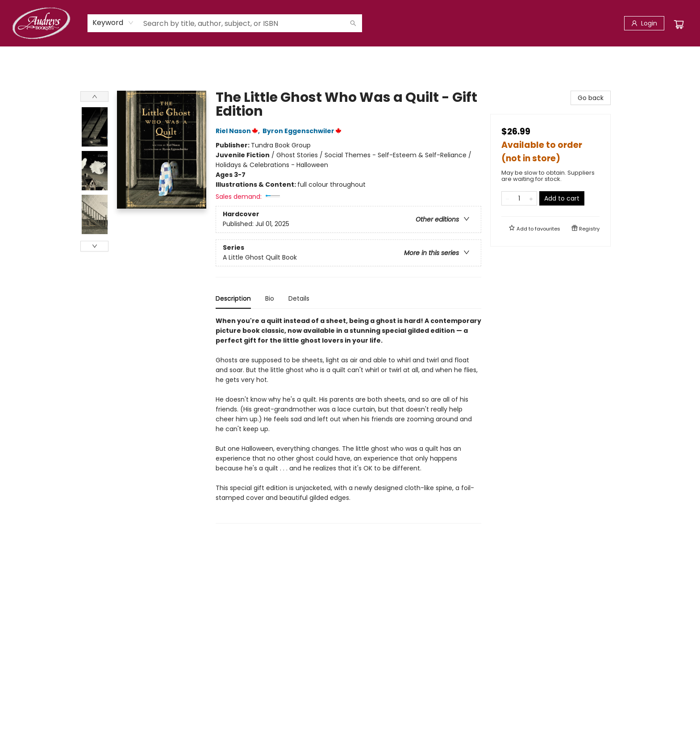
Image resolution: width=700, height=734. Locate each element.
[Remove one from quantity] (507, 198)
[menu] (350, 56)
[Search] (353, 23)
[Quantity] (519, 198)
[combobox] (113, 23)
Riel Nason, (239, 131)
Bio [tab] (270, 298)
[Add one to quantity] (531, 198)
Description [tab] (233, 298)
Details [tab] (299, 298)
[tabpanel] (348, 420)
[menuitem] (89, 56)
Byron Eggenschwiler (303, 131)
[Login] (644, 23)
